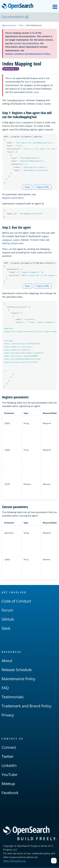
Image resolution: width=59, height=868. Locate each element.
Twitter (8, 757)
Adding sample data (13, 244)
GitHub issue (32, 92)
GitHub (8, 620)
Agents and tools (9, 25)
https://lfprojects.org (14, 861)
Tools (21, 25)
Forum (7, 611)
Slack (6, 629)
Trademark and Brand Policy (26, 706)
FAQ (5, 688)
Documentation (15, 17)
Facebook (10, 793)
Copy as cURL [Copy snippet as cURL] (43, 187)
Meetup (8, 784)
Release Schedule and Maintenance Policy (28, 54)
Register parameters (13, 198)
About (7, 661)
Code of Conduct (16, 602)
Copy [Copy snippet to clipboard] (27, 187)
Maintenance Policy (18, 679)
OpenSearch (18, 7)
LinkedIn (9, 766)
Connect (9, 748)
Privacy (8, 716)
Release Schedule (17, 670)
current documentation (26, 43)
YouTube (9, 775)
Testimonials (13, 697)
